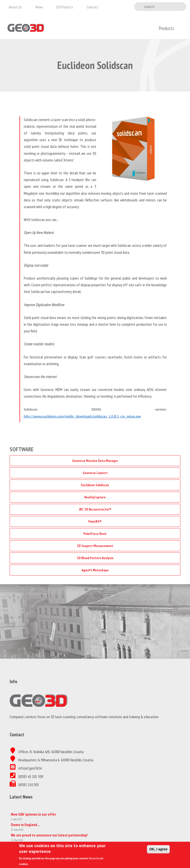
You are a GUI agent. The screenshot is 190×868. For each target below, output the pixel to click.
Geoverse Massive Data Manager (95, 461)
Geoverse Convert (95, 473)
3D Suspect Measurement (95, 546)
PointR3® (95, 521)
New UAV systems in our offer (33, 814)
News (39, 7)
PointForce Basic (95, 534)
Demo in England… (25, 825)
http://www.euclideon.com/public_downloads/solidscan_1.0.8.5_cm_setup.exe (82, 416)
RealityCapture (95, 497)
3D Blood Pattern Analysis (95, 558)
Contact (92, 7)
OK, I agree (158, 851)
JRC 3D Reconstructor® (95, 509)
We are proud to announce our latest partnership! (49, 835)
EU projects (65, 7)
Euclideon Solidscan (95, 485)
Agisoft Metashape (95, 570)
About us (15, 7)
